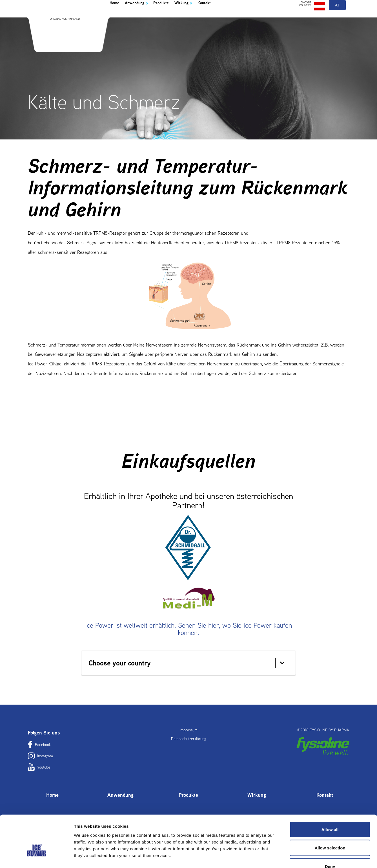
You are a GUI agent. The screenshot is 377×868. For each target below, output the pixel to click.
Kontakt (231, 18)
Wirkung (205, 18)
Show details (296, 857)
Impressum (189, 730)
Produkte (177, 18)
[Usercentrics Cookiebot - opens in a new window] (36, 857)
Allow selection (330, 813)
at (338, 19)
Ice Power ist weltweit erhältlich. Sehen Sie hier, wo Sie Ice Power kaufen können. (188, 629)
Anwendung (145, 18)
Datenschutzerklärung (189, 739)
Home (116, 18)
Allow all (330, 794)
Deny (330, 831)
